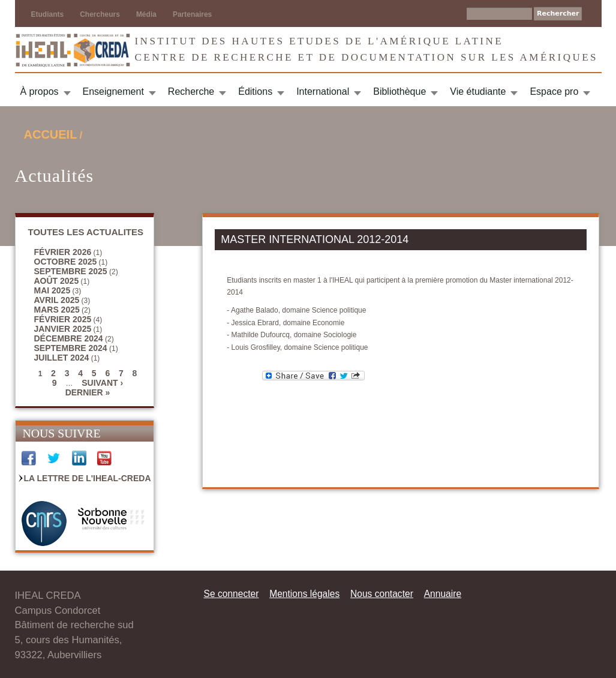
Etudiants (48, 14)
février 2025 (63, 319)
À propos (40, 91)
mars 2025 (57, 310)
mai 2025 (52, 290)
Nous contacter (382, 594)
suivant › (102, 383)
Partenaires (192, 14)
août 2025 (57, 281)
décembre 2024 (69, 338)
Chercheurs (100, 14)
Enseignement (113, 91)
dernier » (88, 392)
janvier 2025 (63, 329)
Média (146, 14)
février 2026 (63, 252)
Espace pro (554, 91)
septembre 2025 (71, 271)
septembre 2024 (71, 348)
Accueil (51, 134)
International (323, 91)
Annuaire (443, 594)
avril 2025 (57, 300)
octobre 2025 (66, 262)
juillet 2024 (62, 358)
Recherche (191, 91)
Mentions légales (304, 594)
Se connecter (232, 594)
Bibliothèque (399, 91)
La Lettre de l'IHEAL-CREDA (88, 478)
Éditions (255, 91)
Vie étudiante (478, 91)
